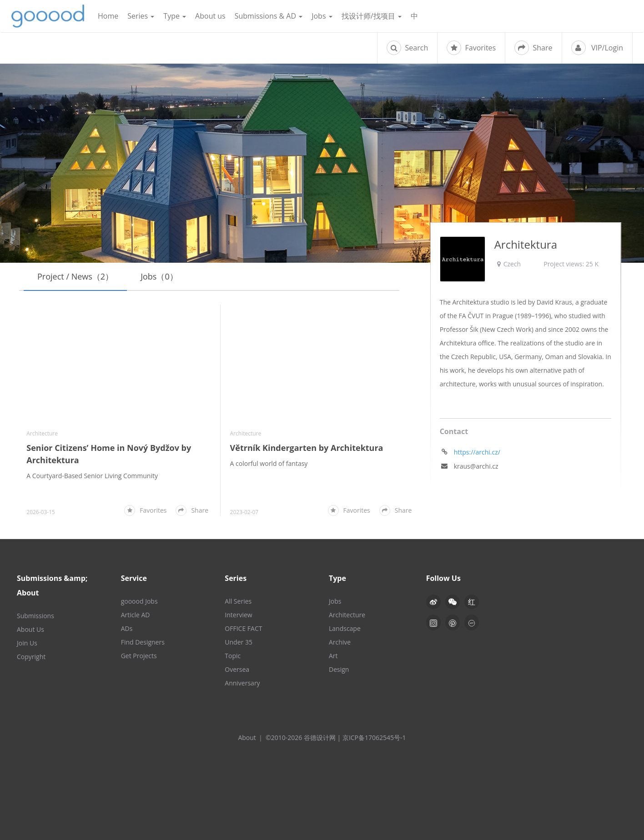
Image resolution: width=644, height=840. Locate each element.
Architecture (42, 433)
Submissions (35, 616)
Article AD (136, 615)
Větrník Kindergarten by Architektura (307, 448)
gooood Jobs (139, 601)
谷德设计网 (48, 16)
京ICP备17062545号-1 (374, 737)
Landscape (345, 628)
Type (175, 16)
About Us (30, 629)
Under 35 (239, 642)
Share (533, 48)
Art (333, 656)
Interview (238, 615)
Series (141, 16)
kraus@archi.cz (476, 466)
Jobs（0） (159, 276)
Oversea (237, 669)
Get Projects (139, 656)
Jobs (322, 16)
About (247, 737)
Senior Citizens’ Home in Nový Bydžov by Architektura (109, 454)
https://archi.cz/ (477, 452)
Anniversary (242, 683)
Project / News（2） (75, 276)
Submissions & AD (269, 16)
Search (407, 48)
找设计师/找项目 (372, 16)
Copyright (31, 657)
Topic (233, 656)
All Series (238, 601)
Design (339, 669)
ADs (127, 628)
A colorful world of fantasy (269, 463)
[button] (453, 602)
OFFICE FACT (243, 628)
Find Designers (143, 642)
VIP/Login (597, 48)
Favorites (471, 48)
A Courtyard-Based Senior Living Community (92, 476)
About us (210, 16)
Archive (340, 642)
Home (108, 16)
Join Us (27, 643)
